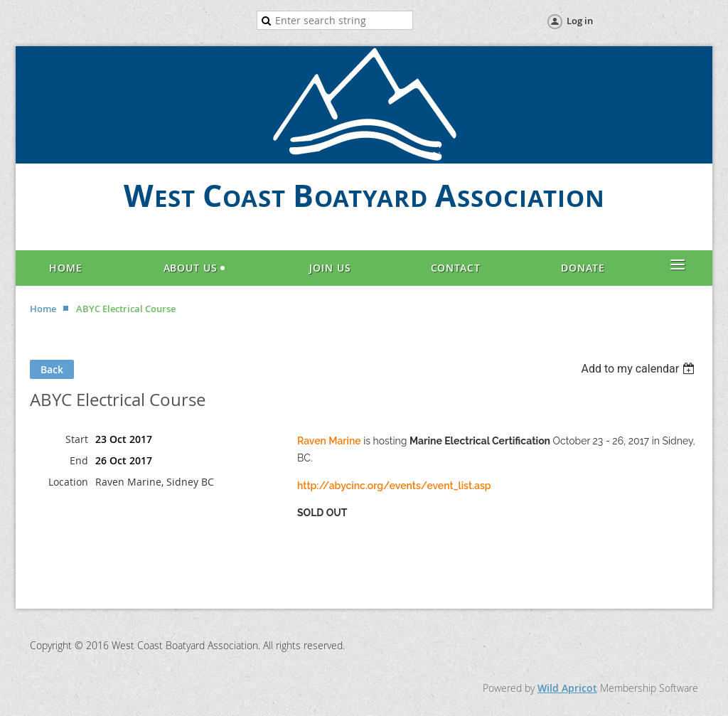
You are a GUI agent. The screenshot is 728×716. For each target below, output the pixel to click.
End (79, 460)
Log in (580, 21)
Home (43, 309)
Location (68, 482)
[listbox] (639, 369)
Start (77, 439)
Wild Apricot (567, 688)
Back (52, 369)
